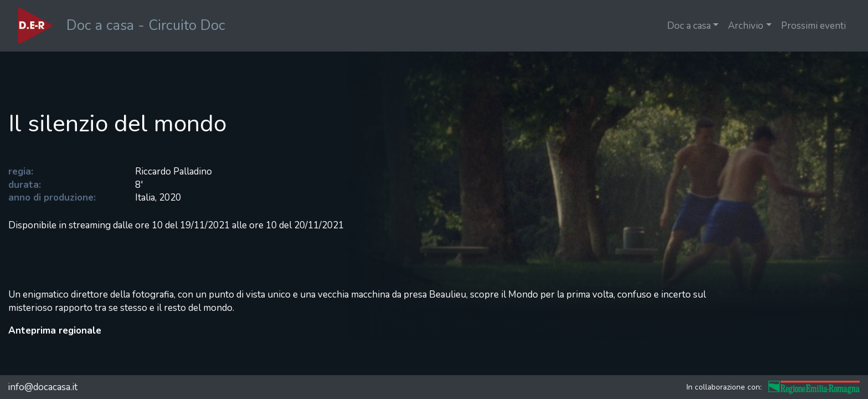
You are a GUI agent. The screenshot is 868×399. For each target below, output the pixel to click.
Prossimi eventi (813, 26)
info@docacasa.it (43, 387)
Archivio (746, 26)
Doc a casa (689, 26)
